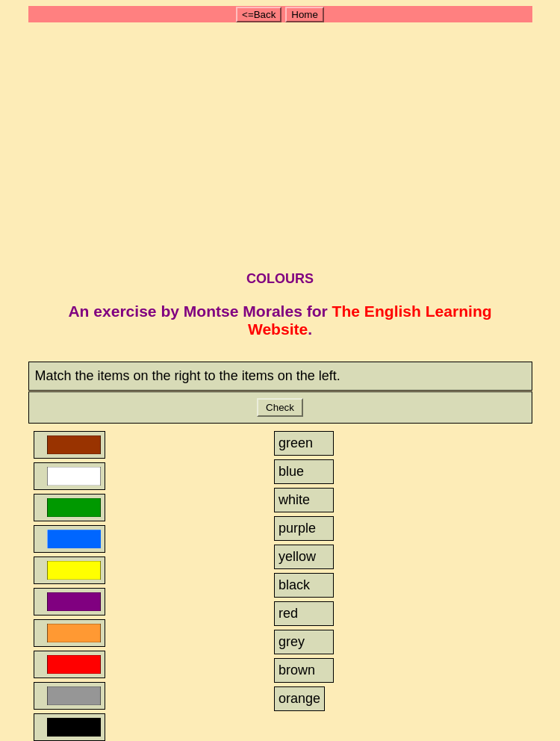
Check (280, 407)
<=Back (259, 15)
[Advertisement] (282, 144)
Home (305, 15)
